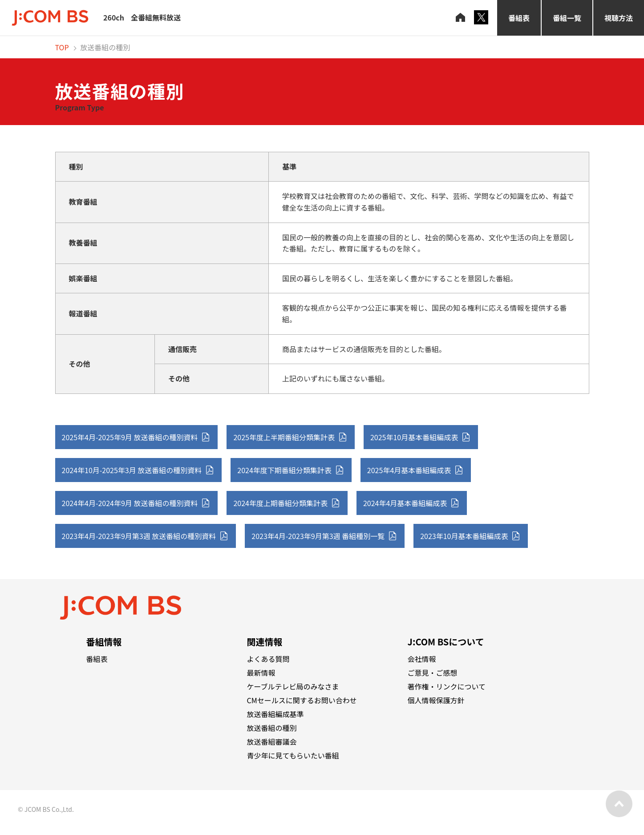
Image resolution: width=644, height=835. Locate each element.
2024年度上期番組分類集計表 (280, 503)
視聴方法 (619, 18)
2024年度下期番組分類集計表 (284, 470)
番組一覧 (567, 18)
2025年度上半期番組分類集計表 (284, 437)
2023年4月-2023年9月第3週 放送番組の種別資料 (139, 536)
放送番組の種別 (272, 728)
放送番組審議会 (272, 742)
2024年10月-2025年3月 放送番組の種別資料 (132, 470)
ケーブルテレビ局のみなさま (293, 686)
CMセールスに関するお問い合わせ (302, 700)
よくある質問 (268, 659)
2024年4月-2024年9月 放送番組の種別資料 (130, 503)
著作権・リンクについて (447, 686)
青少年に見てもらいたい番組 (293, 755)
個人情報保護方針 (436, 700)
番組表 (519, 18)
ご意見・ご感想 (433, 673)
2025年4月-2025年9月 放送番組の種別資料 (130, 437)
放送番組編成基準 (275, 714)
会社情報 (422, 659)
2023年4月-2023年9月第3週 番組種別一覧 (318, 536)
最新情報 (261, 673)
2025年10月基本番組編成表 (414, 437)
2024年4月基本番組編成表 (405, 503)
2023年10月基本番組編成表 (464, 536)
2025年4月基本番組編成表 (409, 470)
